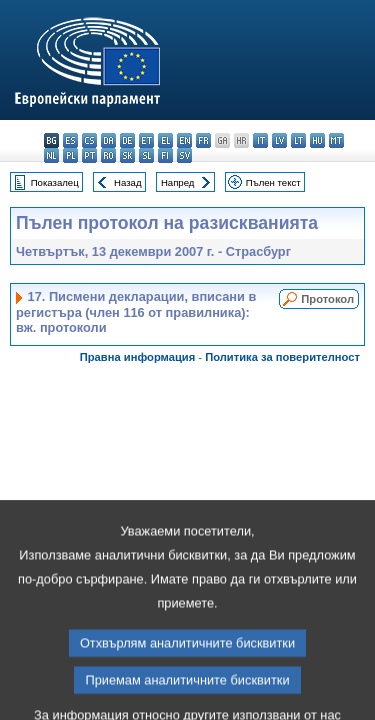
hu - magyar (317, 140)
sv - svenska (184, 155)
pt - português (89, 155)
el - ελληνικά (165, 140)
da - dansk (108, 140)
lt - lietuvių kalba (298, 140)
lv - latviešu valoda (279, 140)
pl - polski (70, 155)
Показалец (55, 182)
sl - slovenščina (146, 155)
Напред (178, 182)
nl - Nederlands (51, 155)
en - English (184, 140)
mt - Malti (336, 140)
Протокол (327, 299)
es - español (70, 140)
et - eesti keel (146, 140)
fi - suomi (165, 155)
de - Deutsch (127, 140)
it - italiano (260, 140)
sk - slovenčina (127, 155)
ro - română (108, 155)
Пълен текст (273, 182)
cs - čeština (89, 140)
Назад (128, 182)
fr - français (203, 140)
